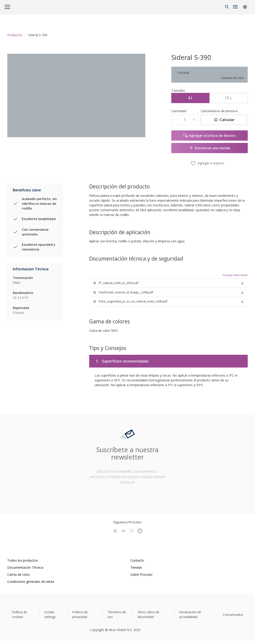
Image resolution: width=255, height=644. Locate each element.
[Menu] (7, 7)
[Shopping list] (236, 7)
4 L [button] (190, 98)
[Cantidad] (185, 120)
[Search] (227, 7)
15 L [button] (228, 98)
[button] (245, 7)
